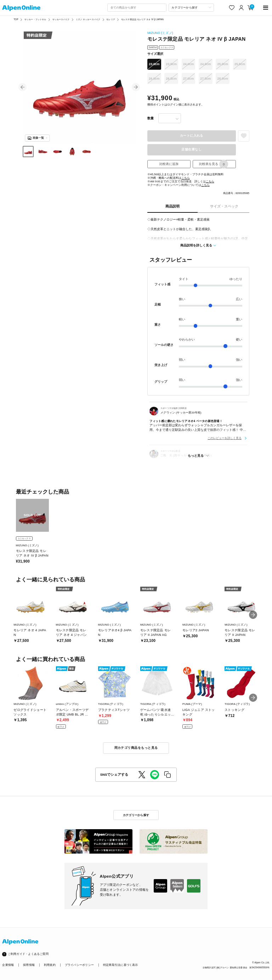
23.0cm (154, 64)
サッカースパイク (61, 19)
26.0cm (154, 79)
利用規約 (50, 965)
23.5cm (171, 64)
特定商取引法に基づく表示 (121, 965)
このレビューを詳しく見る (225, 438)
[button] (22, 87)
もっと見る (196, 456)
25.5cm (240, 64)
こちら (186, 178)
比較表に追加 (169, 164)
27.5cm (205, 79)
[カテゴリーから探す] (191, 7)
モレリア (111, 19)
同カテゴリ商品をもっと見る (136, 748)
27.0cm (188, 79)
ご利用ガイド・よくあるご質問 (28, 954)
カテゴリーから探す (136, 815)
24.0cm (188, 64)
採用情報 (29, 965)
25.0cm (223, 64)
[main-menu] (266, 8)
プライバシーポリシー (79, 965)
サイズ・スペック (224, 206)
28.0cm (223, 79)
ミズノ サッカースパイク (88, 19)
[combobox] (137, 7)
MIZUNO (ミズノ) (160, 33)
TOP (16, 19)
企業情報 (8, 965)
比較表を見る (214, 164)
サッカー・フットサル (35, 19)
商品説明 (172, 206)
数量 (151, 118)
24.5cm (205, 64)
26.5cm (171, 79)
